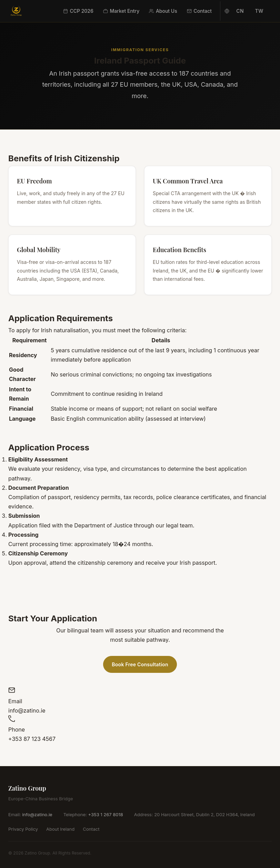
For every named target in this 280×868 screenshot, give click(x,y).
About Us (163, 11)
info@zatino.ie (37, 814)
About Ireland (60, 829)
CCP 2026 (78, 11)
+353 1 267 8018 (105, 814)
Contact (199, 11)
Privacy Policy (23, 829)
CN (240, 11)
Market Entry (121, 11)
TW (259, 11)
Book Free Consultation (140, 664)
